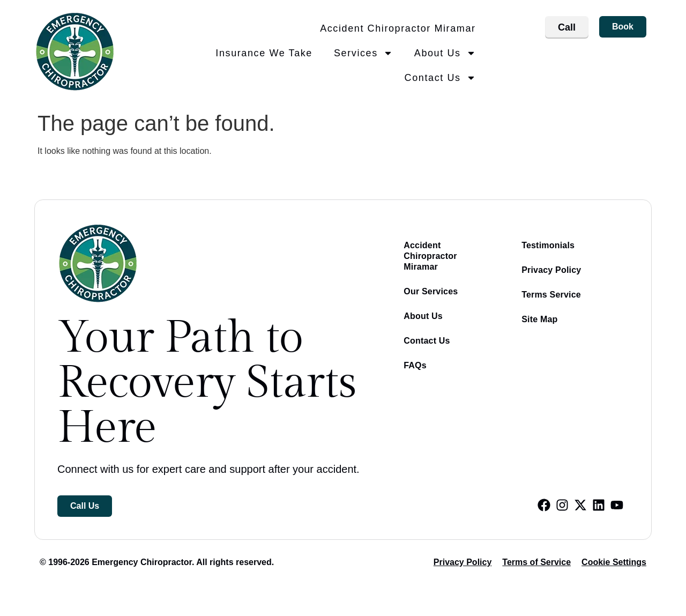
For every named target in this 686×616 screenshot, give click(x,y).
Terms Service (551, 295)
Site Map (539, 319)
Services (363, 53)
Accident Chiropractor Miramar (398, 28)
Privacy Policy (551, 270)
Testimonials (548, 245)
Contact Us (440, 78)
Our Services (431, 291)
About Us (445, 53)
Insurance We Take (264, 53)
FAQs (415, 365)
